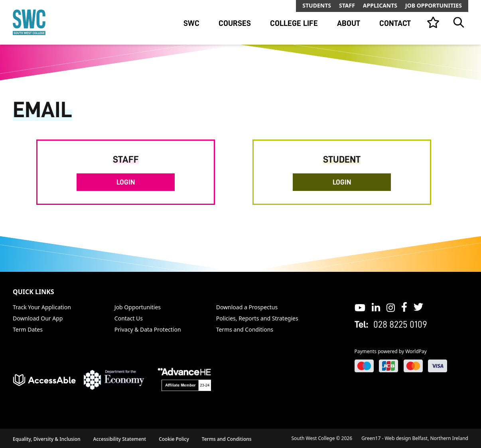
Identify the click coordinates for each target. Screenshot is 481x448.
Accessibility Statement (120, 439)
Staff (347, 5)
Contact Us (129, 318)
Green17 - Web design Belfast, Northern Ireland (415, 438)
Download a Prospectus (247, 307)
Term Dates (28, 329)
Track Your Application (42, 307)
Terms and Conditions (245, 329)
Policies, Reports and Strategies (257, 318)
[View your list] (433, 22)
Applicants (380, 5)
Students (317, 5)
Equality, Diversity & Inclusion (47, 439)
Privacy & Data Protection (148, 329)
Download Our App (38, 318)
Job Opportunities (434, 5)
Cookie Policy (174, 439)
